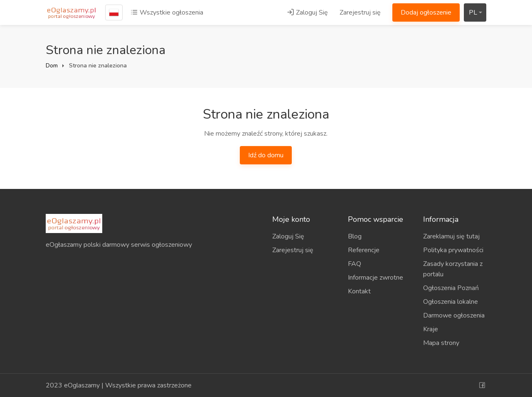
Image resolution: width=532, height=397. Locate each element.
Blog (355, 236)
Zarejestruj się (360, 12)
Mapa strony (441, 343)
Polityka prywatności (453, 250)
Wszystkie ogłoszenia (167, 12)
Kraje (431, 329)
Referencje (364, 250)
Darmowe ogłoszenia (454, 315)
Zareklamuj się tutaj (451, 236)
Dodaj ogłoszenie (426, 12)
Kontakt (359, 291)
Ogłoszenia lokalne (451, 302)
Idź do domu (266, 155)
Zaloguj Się (307, 12)
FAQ (355, 264)
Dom (52, 66)
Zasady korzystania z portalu (453, 269)
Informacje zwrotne (376, 278)
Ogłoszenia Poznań (451, 288)
